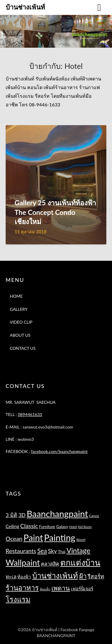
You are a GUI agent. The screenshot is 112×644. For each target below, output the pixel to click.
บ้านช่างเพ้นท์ (25, 7)
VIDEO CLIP (21, 322)
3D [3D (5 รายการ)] (22, 515)
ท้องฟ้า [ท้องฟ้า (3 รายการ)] (24, 577)
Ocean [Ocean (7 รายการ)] (14, 539)
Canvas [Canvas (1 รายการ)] (94, 516)
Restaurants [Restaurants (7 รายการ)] (21, 551)
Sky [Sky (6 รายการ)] (53, 551)
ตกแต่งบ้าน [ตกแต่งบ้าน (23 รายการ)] (80, 562)
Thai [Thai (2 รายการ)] (62, 552)
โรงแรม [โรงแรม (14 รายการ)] (18, 599)
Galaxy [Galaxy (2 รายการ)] (62, 527)
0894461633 (30, 414)
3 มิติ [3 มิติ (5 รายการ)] (11, 515)
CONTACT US (23, 348)
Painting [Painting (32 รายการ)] (60, 537)
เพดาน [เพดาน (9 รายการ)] (61, 588)
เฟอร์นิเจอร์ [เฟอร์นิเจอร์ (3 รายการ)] (82, 589)
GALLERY (19, 309)
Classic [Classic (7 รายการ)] (29, 526)
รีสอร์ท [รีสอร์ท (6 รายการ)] (96, 576)
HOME (16, 296)
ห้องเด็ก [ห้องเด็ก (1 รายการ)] (45, 589)
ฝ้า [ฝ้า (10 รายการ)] (83, 576)
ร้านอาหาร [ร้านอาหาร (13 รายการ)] (22, 588)
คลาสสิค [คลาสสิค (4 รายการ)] (50, 564)
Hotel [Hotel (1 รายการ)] (73, 527)
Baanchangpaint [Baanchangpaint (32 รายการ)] (57, 514)
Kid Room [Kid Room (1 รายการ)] (85, 527)
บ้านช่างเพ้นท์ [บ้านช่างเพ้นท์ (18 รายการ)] (55, 575)
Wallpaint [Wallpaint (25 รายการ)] (23, 562)
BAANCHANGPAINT (56, 636)
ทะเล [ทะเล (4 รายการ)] (11, 577)
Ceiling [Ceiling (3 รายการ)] (12, 526)
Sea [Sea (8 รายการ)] (42, 551)
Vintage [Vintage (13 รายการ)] (79, 550)
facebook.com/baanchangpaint (59, 451)
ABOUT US (20, 335)
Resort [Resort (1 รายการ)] (81, 540)
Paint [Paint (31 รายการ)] (33, 537)
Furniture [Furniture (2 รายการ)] (47, 527)
